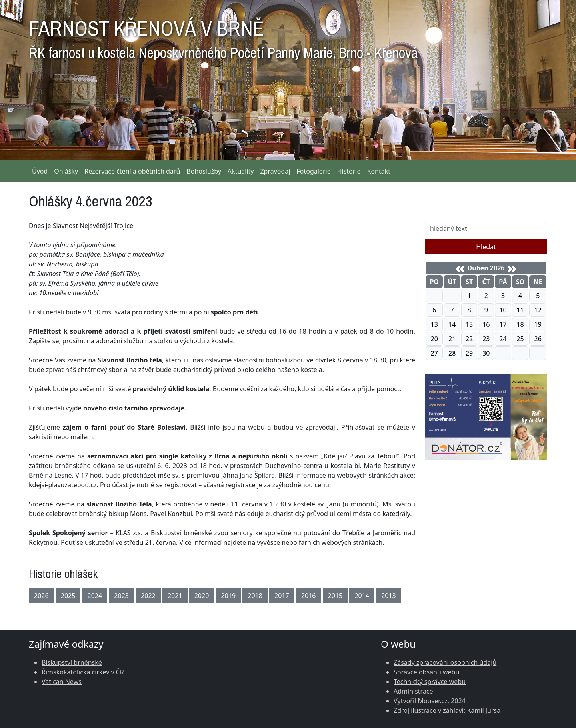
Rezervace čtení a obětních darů (132, 171)
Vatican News (62, 682)
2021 (175, 596)
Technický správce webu (430, 682)
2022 (148, 596)
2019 (228, 596)
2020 (202, 596)
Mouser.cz (432, 701)
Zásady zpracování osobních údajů (445, 662)
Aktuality (241, 171)
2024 (95, 596)
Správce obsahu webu (426, 672)
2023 (121, 596)
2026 (41, 596)
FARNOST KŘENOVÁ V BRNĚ (223, 36)
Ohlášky (66, 171)
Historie (349, 171)
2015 (335, 596)
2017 (282, 596)
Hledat (486, 247)
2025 (68, 596)
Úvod (40, 171)
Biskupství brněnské (72, 662)
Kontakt (379, 171)
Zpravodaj (275, 171)
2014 (362, 596)
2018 (255, 596)
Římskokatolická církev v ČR (83, 672)
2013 (389, 596)
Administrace (413, 691)
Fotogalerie (313, 171)
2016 (309, 596)
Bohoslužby (204, 171)
